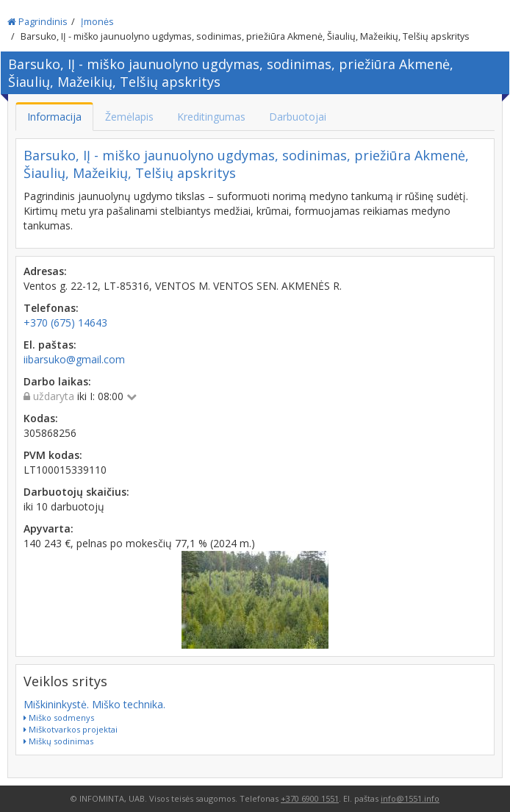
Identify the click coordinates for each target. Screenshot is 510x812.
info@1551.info (410, 798)
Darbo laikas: (57, 381)
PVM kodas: (53, 455)
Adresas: (45, 271)
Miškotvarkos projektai (71, 729)
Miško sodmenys (59, 717)
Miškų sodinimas (58, 741)
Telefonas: (51, 308)
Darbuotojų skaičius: (76, 492)
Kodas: (41, 418)
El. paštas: (50, 345)
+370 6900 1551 (310, 798)
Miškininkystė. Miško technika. (94, 704)
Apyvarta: (49, 528)
